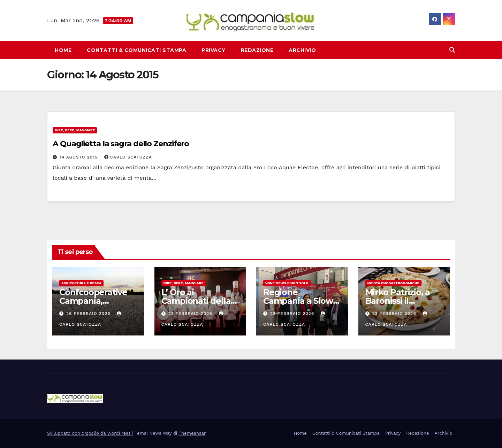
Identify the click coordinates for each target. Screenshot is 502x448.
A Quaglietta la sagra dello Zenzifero (121, 144)
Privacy (214, 50)
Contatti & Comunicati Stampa (136, 50)
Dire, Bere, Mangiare (75, 130)
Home (63, 50)
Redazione (257, 50)
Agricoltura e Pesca (81, 283)
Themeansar (192, 433)
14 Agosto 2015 (79, 157)
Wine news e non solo (287, 283)
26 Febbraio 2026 (89, 314)
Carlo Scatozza (128, 157)
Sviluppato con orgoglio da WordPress (90, 433)
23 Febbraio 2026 (191, 314)
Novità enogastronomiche (393, 283)
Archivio (302, 50)
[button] (452, 50)
